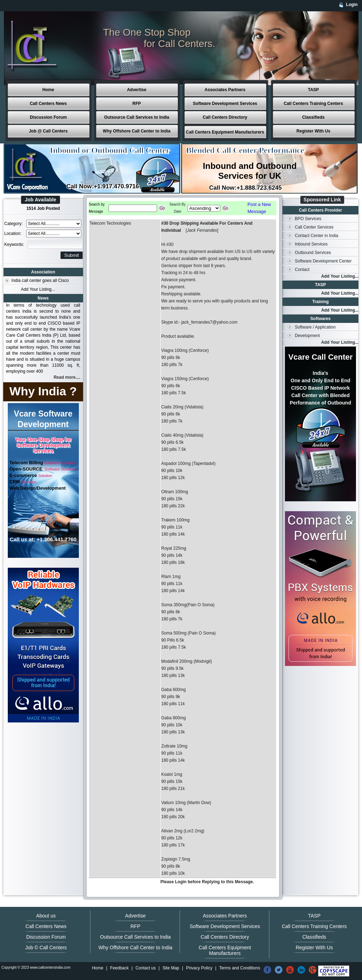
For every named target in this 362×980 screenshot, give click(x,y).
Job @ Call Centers (48, 131)
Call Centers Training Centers (313, 104)
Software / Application (315, 327)
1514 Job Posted (43, 208)
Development (307, 336)
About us (46, 916)
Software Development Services (225, 104)
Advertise (137, 90)
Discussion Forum (48, 117)
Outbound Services (313, 253)
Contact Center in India (317, 236)
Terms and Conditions (240, 968)
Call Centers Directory (225, 117)
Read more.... (67, 377)
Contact (302, 270)
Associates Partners (225, 90)
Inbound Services (311, 244)
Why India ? (43, 391)
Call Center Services (314, 227)
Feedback (119, 968)
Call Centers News (48, 104)
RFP (137, 104)
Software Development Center (323, 261)
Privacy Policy (199, 968)
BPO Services (308, 219)
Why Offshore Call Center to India (137, 131)
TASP (313, 90)
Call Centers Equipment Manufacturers (225, 132)
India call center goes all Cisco (40, 281)
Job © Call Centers (46, 947)
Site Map (171, 968)
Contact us (145, 968)
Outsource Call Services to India (136, 117)
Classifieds (313, 117)
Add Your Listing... (38, 289)
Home (48, 90)
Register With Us (314, 131)
